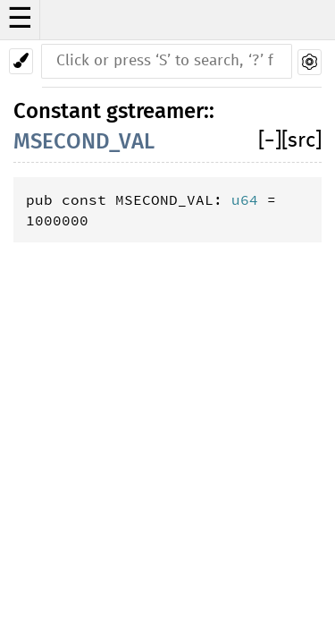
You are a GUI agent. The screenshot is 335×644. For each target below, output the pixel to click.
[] (270, 141)
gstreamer (155, 111)
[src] (301, 141)
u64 (245, 199)
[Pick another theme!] (21, 61)
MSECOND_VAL (84, 141)
